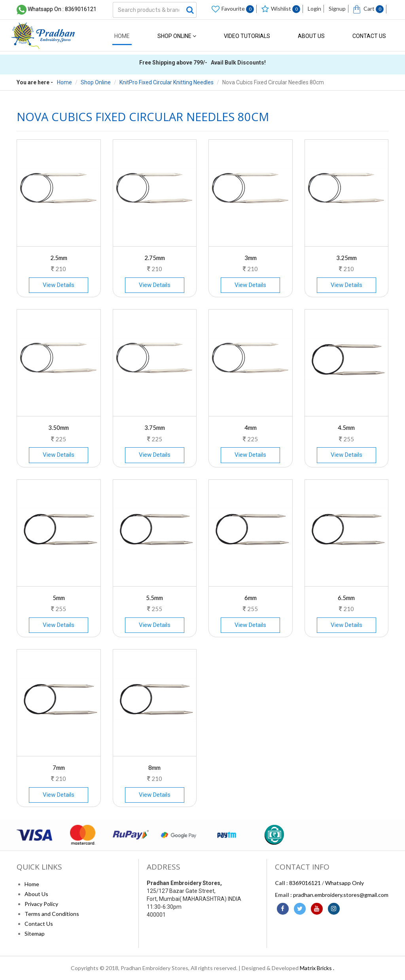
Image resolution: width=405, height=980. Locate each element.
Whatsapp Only (344, 883)
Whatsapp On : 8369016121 (62, 9)
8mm (154, 767)
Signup (337, 9)
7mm (59, 767)
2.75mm (155, 258)
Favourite (233, 9)
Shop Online (177, 36)
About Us (311, 36)
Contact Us (369, 36)
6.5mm (346, 598)
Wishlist (281, 9)
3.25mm (346, 258)
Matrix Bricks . (317, 968)
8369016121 (305, 883)
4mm (251, 427)
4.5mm (346, 427)
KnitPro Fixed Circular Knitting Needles (167, 82)
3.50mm (59, 427)
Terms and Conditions (52, 914)
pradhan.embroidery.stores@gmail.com (341, 895)
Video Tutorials (247, 36)
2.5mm (59, 258)
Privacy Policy (41, 904)
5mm (59, 598)
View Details (59, 285)
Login (314, 9)
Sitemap (35, 933)
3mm (251, 258)
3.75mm (155, 427)
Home (122, 36)
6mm (251, 598)
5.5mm (154, 598)
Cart (368, 9)
